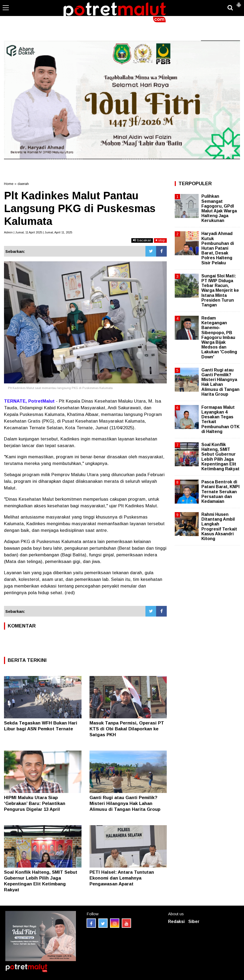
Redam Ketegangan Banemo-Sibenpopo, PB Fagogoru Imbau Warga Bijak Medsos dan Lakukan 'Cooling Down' (219, 337)
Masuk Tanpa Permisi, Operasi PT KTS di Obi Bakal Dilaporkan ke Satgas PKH (127, 729)
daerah (23, 184)
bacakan (142, 240)
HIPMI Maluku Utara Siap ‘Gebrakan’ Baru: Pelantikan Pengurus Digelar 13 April (35, 803)
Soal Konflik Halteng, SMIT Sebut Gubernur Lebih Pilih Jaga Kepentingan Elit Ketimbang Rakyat (220, 457)
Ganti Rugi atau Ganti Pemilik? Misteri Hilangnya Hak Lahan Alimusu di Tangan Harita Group (125, 803)
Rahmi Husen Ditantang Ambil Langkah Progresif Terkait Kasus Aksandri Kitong (219, 527)
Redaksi (176, 922)
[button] (239, 3)
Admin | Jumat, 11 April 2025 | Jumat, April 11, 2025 (38, 232)
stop (160, 240)
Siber (194, 922)
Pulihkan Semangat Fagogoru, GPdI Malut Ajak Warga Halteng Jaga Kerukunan (219, 208)
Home (9, 184)
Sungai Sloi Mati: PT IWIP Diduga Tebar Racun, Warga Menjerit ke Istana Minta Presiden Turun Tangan (220, 290)
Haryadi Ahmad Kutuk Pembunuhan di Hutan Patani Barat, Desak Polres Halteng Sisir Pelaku (218, 248)
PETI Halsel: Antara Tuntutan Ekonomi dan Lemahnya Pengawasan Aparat (122, 878)
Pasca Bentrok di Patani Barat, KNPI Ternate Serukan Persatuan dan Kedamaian (220, 492)
